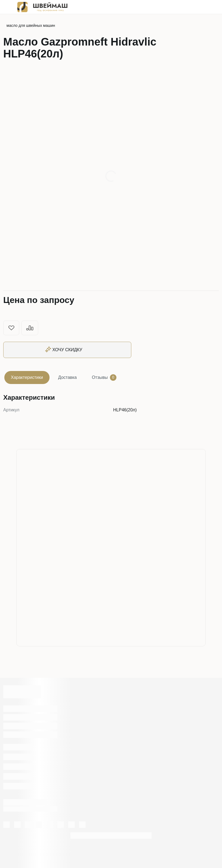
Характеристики (27, 377)
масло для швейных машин (31, 25)
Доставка (68, 377)
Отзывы (104, 377)
